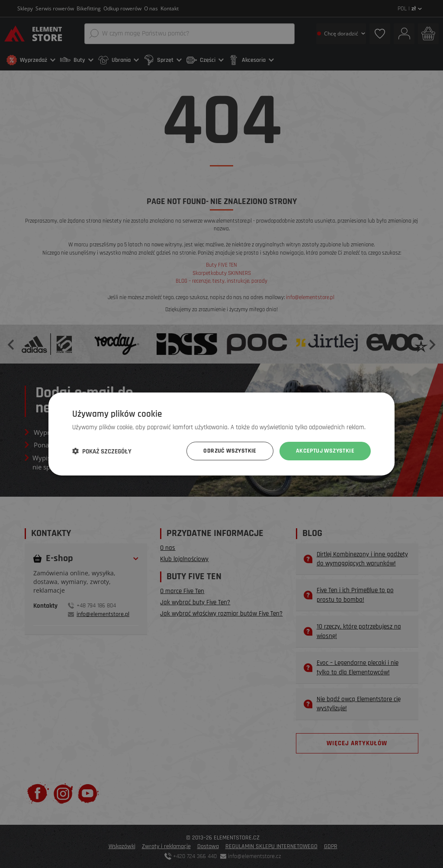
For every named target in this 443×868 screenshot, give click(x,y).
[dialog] (221, 434)
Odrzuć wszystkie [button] (230, 451)
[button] (102, 451)
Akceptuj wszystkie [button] (325, 451)
